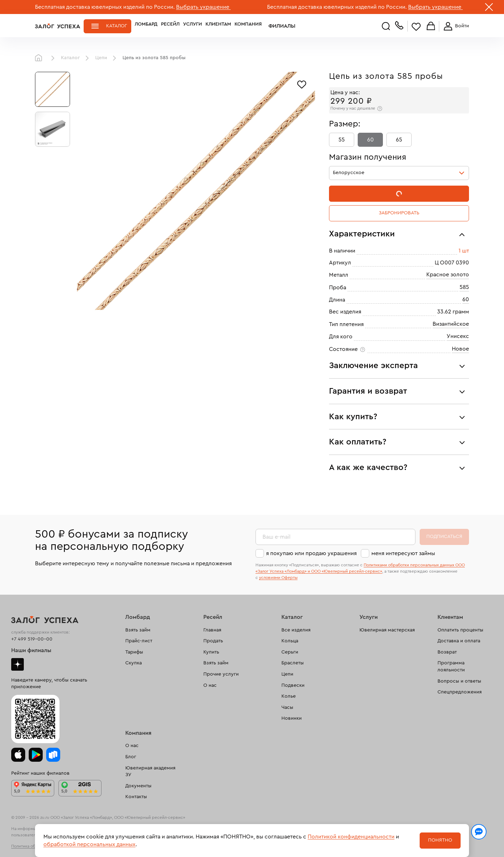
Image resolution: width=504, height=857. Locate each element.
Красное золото (448, 275)
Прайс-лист (139, 641)
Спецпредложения (460, 692)
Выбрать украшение (203, 7)
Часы (287, 707)
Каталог (117, 26)
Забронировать (399, 213)
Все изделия (296, 630)
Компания (248, 26)
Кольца (290, 641)
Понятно (440, 840)
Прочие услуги (221, 674)
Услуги (192, 26)
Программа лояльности (451, 666)
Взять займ (138, 630)
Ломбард (146, 26)
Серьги (290, 652)
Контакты (136, 797)
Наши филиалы (31, 650)
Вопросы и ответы (459, 681)
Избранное (416, 26)
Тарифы (134, 652)
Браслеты (293, 663)
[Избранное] (302, 84)
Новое (460, 349)
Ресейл (170, 26)
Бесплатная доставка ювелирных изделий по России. (105, 7)
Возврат (447, 652)
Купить (211, 652)
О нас (210, 685)
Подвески (293, 685)
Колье (289, 696)
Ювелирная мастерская (387, 630)
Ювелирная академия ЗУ (150, 772)
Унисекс (458, 336)
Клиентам (218, 26)
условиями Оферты (278, 578)
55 (342, 140)
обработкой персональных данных (89, 844)
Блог (131, 757)
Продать (213, 641)
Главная (40, 58)
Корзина (431, 26)
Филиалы (278, 26)
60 (370, 140)
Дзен (17, 664)
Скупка (134, 663)
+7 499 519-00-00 (32, 639)
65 (399, 140)
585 (464, 287)
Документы (138, 786)
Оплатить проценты (460, 630)
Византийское (451, 324)
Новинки (292, 718)
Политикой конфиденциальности (351, 837)
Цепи (101, 58)
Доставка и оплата (459, 641)
